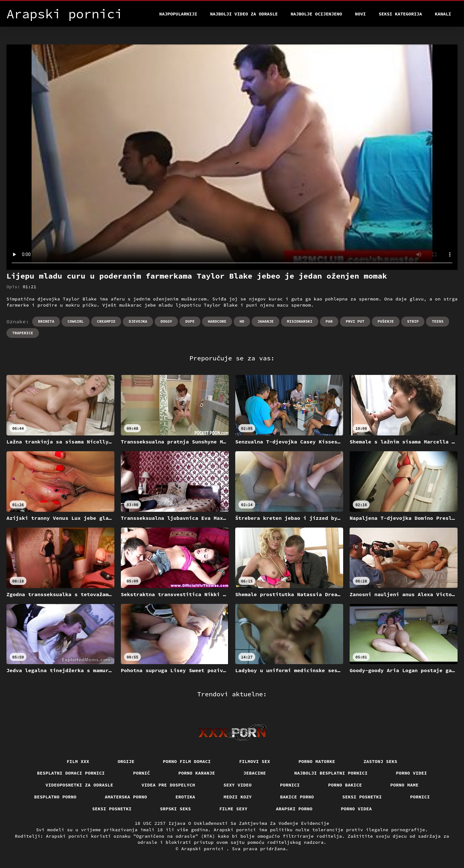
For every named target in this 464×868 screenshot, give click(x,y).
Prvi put (355, 321)
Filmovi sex (255, 761)
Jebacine (255, 773)
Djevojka (138, 321)
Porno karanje (197, 773)
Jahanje (266, 321)
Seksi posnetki (362, 797)
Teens (438, 321)
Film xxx (78, 761)
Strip (413, 321)
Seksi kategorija (400, 14)
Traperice (23, 333)
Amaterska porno (126, 797)
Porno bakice (345, 785)
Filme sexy (234, 809)
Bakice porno (297, 797)
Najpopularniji (178, 14)
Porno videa (356, 809)
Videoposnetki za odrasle (79, 785)
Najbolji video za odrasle (244, 14)
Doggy (166, 321)
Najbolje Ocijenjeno (316, 14)
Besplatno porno (55, 797)
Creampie (106, 321)
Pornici (290, 785)
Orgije (126, 761)
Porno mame (404, 785)
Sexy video (238, 785)
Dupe (190, 321)
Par (329, 321)
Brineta (46, 321)
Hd (242, 321)
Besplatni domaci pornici (71, 773)
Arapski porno (294, 809)
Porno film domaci (187, 761)
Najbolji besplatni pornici (331, 773)
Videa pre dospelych (168, 785)
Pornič (142, 773)
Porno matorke (317, 761)
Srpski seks (175, 809)
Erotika (185, 797)
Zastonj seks (380, 761)
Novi (361, 14)
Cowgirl (75, 321)
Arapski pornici (204, 849)
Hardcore (217, 321)
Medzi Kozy (238, 797)
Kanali (443, 14)
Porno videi (411, 773)
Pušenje (386, 321)
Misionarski (300, 321)
